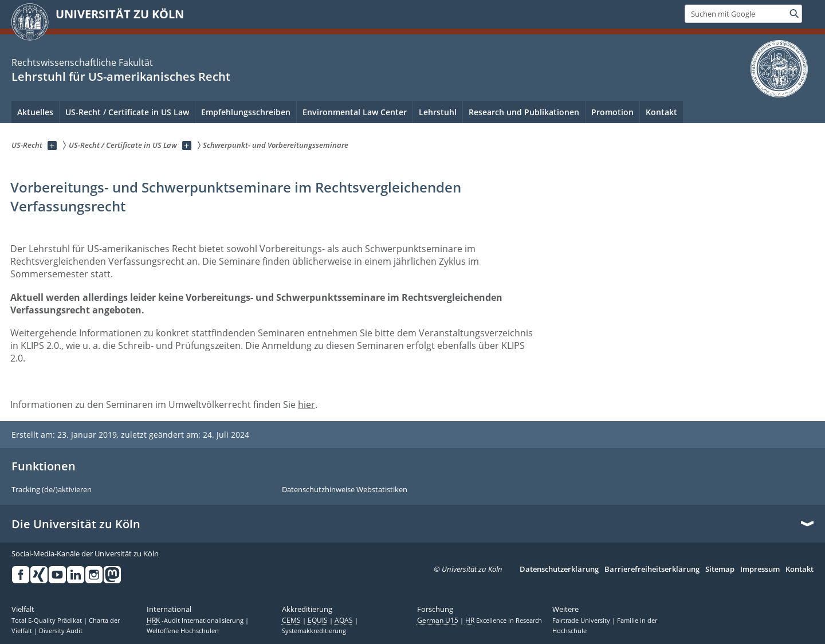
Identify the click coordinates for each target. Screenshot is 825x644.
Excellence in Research (504, 621)
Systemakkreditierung (314, 631)
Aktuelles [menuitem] (35, 112)
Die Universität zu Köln (76, 524)
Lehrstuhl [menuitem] (438, 112)
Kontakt (800, 570)
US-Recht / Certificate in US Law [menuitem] (127, 112)
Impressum (760, 570)
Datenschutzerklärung (559, 570)
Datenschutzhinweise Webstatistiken (345, 490)
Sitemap (720, 570)
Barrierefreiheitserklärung (652, 570)
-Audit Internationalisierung (196, 621)
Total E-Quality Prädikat (48, 621)
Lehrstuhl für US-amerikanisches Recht (121, 76)
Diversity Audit (61, 631)
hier (307, 405)
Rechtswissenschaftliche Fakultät (82, 62)
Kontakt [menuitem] (661, 112)
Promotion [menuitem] (612, 112)
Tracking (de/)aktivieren (52, 490)
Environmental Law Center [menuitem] (355, 112)
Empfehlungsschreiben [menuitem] (246, 112)
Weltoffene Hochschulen (183, 631)
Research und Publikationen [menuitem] (524, 112)
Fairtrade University (582, 621)
